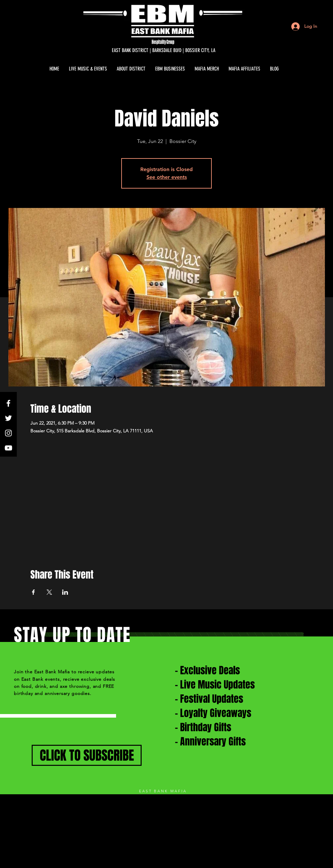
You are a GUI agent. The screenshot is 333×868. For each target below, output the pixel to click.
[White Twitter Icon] (8, 418)
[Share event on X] (49, 592)
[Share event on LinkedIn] (65, 592)
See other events (167, 177)
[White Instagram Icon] (8, 433)
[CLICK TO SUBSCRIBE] (87, 755)
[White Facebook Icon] (8, 403)
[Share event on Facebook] (33, 592)
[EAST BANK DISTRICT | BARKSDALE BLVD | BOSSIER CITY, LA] (164, 50)
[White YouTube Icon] (8, 448)
